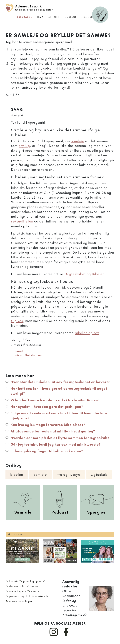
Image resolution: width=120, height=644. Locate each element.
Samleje (40, 475)
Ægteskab (99, 475)
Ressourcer (89, 17)
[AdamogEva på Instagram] (54, 635)
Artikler (54, 17)
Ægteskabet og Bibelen (85, 274)
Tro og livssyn (69, 475)
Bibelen (17, 475)
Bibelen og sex (87, 333)
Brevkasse (24, 17)
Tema (40, 17)
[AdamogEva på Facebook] (66, 635)
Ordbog (70, 17)
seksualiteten (22, 221)
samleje (78, 141)
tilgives (17, 321)
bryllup (24, 146)
